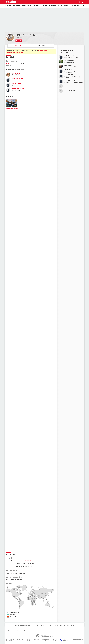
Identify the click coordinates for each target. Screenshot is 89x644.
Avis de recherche (75, 6)
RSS (23, 631)
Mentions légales (78, 631)
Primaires (36, 6)
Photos (43, 46)
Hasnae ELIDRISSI (69, 61)
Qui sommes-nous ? (12, 631)
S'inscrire (8, 6)
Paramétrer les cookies (68, 631)
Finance (55, 2)
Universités (44, 6)
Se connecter (16, 6)
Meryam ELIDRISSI (70, 81)
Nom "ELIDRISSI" (69, 86)
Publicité (26, 631)
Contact (19, 631)
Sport (37, 2)
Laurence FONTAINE (18, 78)
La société (37, 631)
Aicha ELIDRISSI (69, 69)
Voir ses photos (52, 111)
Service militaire (63, 6)
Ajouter (19, 41)
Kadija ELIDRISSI (69, 56)
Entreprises (53, 6)
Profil (20, 46)
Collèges (29, 6)
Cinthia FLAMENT (17, 84)
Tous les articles (43, 631)
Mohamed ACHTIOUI (18, 89)
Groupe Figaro (39, 632)
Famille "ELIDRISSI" (70, 91)
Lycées (24, 6)
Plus (70, 2)
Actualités (28, 2)
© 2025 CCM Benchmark (48, 632)
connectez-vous (43, 50)
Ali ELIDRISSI (68, 65)
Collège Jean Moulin (13, 64)
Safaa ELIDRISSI (69, 75)
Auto (63, 2)
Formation (31, 631)
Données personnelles (58, 631)
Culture (46, 2)
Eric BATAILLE (16, 73)
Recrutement (50, 631)
